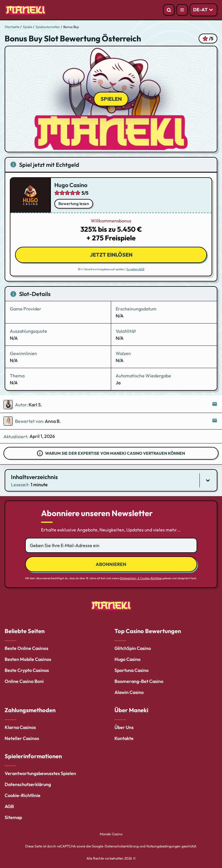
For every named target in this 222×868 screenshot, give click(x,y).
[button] (111, 480)
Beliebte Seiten (25, 631)
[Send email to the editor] (215, 405)
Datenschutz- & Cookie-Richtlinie (141, 578)
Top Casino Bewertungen (148, 631)
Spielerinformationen (33, 756)
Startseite (12, 27)
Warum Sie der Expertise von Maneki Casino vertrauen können (115, 453)
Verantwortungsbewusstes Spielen (40, 773)
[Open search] (169, 10)
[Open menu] (182, 10)
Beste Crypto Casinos (27, 670)
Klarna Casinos (20, 727)
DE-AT (200, 10)
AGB (9, 806)
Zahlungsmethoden (30, 710)
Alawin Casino (129, 692)
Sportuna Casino (132, 670)
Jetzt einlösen (111, 255)
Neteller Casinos (22, 738)
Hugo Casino (71, 185)
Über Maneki (131, 710)
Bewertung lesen (74, 204)
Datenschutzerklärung (28, 784)
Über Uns (124, 727)
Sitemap (13, 817)
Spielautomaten (48, 27)
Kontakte (124, 738)
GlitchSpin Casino (133, 648)
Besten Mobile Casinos (28, 659)
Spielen (111, 99)
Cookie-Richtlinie (23, 795)
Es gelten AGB (135, 269)
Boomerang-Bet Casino (139, 681)
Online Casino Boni (24, 681)
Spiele (27, 27)
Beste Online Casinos (26, 648)
